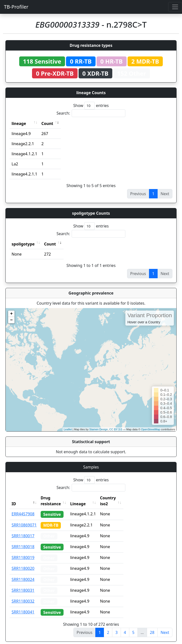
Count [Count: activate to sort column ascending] (47, 123)
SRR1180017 (23, 530)
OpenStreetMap (151, 429)
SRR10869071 (24, 519)
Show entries (91, 106)
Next (165, 627)
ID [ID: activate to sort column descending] (14, 498)
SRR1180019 (23, 552)
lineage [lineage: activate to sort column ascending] (19, 123)
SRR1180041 (23, 606)
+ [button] (11, 314)
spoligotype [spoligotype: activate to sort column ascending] (23, 244)
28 (152, 627)
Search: (91, 113)
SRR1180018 (23, 541)
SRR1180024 (23, 574)
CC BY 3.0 (116, 429)
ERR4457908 (23, 508)
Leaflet (68, 429)
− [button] (11, 320)
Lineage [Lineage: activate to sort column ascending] (89, 498)
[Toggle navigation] (175, 7)
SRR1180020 (23, 562)
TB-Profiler (16, 7)
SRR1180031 (23, 584)
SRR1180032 (23, 595)
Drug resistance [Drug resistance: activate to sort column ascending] (56, 498)
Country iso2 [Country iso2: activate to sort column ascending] (123, 498)
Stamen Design (98, 429)
